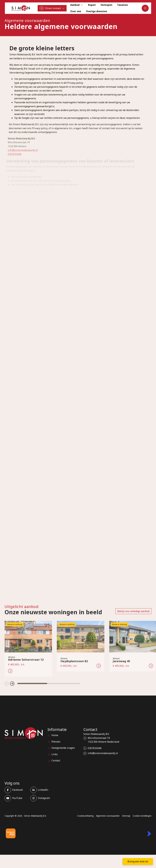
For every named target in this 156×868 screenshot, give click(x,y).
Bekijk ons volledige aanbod (133, 611)
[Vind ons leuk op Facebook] (17, 790)
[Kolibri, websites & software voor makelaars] (149, 833)
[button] (7, 683)
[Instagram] (42, 798)
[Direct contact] (52, 8)
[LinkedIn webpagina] (42, 790)
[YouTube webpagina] (17, 798)
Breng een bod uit (138, 861)
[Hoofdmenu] (145, 8)
